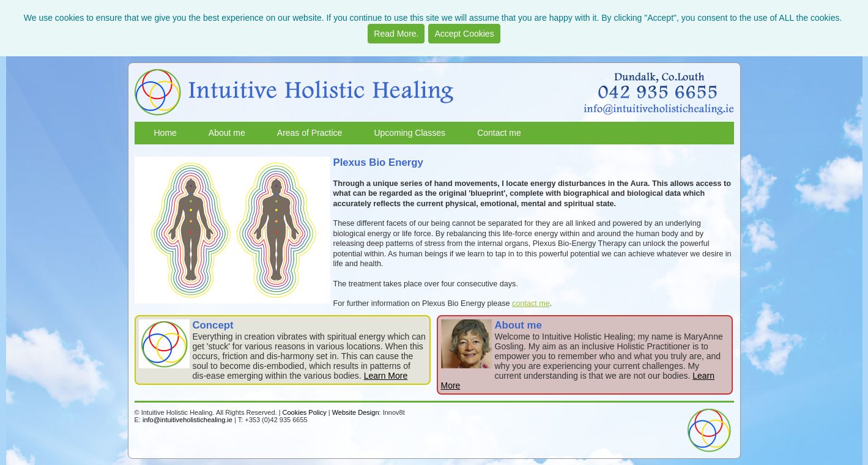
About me (227, 133)
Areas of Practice (310, 133)
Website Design (356, 412)
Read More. (396, 34)
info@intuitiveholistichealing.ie (187, 420)
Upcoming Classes (410, 133)
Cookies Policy (305, 412)
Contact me (499, 133)
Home (165, 133)
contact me (531, 303)
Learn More (386, 376)
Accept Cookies (464, 34)
